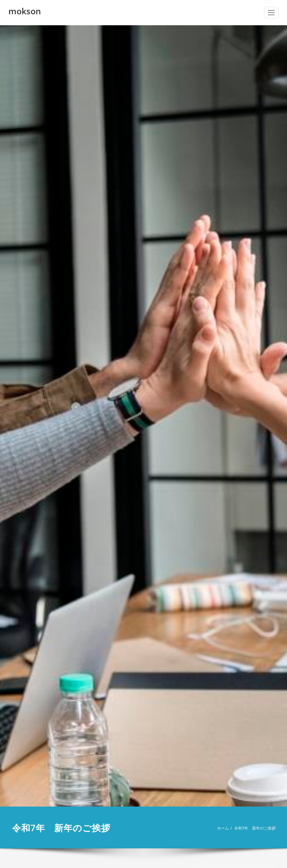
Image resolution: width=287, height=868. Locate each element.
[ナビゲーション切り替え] (271, 13)
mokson (25, 11)
